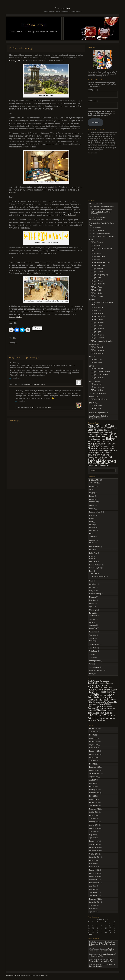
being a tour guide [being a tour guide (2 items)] (97, 686)
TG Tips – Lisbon (96, 405)
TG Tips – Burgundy (97, 335)
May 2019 (93, 764)
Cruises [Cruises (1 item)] (90, 434)
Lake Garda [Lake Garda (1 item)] (96, 442)
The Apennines (94, 645)
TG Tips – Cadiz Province (99, 375)
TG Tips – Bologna (97, 272)
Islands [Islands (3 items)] (91, 439)
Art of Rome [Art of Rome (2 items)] (106, 428)
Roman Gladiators (95, 565)
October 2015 (94, 812)
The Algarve (93, 616)
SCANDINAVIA (94, 345)
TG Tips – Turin (96, 278)
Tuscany (92, 657)
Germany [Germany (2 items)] (92, 437)
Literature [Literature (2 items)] (105, 442)
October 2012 (94, 880)
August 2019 (93, 758)
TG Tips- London (96, 384)
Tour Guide (93, 648)
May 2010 (93, 909)
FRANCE (92, 300)
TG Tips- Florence (97, 242)
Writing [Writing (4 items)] (105, 466)
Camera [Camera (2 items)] (103, 687)
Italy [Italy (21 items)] (109, 439)
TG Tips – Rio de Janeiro (98, 394)
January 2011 (94, 896)
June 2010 (93, 905)
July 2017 (92, 780)
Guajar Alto (93, 628)
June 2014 (93, 831)
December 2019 (95, 754)
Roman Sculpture (95, 568)
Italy (91, 556)
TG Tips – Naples (97, 293)
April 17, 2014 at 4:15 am (39, 408)
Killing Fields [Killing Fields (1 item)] (104, 695)
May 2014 (93, 835)
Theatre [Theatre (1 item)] (111, 711)
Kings (91, 581)
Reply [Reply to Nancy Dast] (43, 384)
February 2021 (94, 741)
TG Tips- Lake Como (98, 266)
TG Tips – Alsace (96, 326)
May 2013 (93, 864)
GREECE (92, 357)
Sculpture (92, 619)
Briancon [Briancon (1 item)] (107, 430)
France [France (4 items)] (100, 692)
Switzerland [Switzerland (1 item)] (92, 711)
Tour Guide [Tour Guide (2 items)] (102, 457)
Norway (92, 604)
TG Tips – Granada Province (100, 372)
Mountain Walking (95, 594)
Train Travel (93, 651)
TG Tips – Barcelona (98, 378)
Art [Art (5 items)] (99, 428)
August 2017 (93, 777)
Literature (92, 587)
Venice (92, 664)
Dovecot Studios (15, 317)
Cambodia (93, 499)
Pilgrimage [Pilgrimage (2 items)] (101, 706)
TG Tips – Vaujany (97, 320)
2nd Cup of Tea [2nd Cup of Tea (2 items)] (96, 681)
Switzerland (93, 632)
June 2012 (93, 886)
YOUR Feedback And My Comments (101, 206)
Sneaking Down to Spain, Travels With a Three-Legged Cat (102, 944)
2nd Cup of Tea (94, 480)
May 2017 (93, 783)
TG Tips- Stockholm (97, 347)
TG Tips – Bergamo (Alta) (99, 275)
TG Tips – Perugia (97, 296)
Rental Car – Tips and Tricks (99, 413)
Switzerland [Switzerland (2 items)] (105, 453)
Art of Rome (95, 573)
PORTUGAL (93, 403)
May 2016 (93, 796)
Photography (94, 610)
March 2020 (93, 748)
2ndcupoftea (63, 8)
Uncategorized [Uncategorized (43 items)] (102, 461)
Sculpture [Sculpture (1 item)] (91, 453)
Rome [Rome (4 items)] (114, 450)
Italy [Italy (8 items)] (95, 694)
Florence (92, 559)
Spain (91, 623)
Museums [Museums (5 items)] (93, 446)
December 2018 (95, 767)
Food (91, 522)
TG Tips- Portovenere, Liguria (101, 263)
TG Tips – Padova (97, 281)
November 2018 (95, 770)
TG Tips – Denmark (97, 350)
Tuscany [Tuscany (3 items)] (110, 715)
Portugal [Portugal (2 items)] (104, 448)
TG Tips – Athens (97, 359)
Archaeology (93, 486)
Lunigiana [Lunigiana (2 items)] (93, 700)
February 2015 (94, 822)
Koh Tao (92, 641)
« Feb (90, 934)
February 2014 (94, 841)
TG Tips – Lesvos (97, 362)
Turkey (92, 654)
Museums (92, 597)
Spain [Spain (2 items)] (97, 453)
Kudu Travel (93, 584)
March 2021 (93, 738)
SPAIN (91, 366)
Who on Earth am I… (96, 204)
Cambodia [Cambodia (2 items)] (92, 432)
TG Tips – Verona (97, 287)
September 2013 (95, 857)
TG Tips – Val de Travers (99, 399)
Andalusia (93, 625)
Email (93, 101)
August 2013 (93, 860)
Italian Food (93, 553)
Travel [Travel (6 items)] (93, 715)
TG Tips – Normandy (98, 317)
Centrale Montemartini (98, 577)
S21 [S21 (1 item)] (105, 709)
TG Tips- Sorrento (97, 269)
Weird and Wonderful (96, 670)
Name (93, 90)
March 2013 (93, 867)
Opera (91, 607)
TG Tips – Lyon (96, 332)
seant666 (92, 964)
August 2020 (93, 745)
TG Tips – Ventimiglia (98, 284)
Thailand (92, 638)
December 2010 (95, 899)
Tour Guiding (94, 483)
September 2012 (95, 883)
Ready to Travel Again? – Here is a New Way (102, 950)
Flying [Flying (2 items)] (91, 692)
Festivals (92, 515)
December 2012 (95, 873)
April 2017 (93, 786)
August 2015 (93, 815)
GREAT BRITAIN (95, 381)
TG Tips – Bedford (97, 390)
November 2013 (95, 851)
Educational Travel (95, 512)
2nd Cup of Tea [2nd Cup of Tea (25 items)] (101, 426)
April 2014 (93, 838)
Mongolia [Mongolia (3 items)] (104, 700)
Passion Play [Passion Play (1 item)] (113, 702)
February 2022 (94, 729)
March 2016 (93, 799)
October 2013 (94, 854)
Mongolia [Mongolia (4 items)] (93, 444)
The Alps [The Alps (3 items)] (101, 455)
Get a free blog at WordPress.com (16, 975)
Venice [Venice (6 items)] (92, 463)
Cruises (92, 506)
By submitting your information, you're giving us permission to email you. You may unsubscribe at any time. (102, 114)
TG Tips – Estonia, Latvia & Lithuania (102, 237)
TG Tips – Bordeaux (97, 329)
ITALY (91, 240)
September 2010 (95, 902)
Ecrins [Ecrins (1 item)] (110, 688)
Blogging (92, 493)
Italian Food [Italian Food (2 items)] (100, 439)
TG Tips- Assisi (96, 290)
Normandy (93, 530)
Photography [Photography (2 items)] (104, 704)
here (54, 253)
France (92, 525)
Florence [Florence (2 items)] (104, 434)
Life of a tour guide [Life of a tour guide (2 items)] (103, 697)
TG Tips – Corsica (97, 307)
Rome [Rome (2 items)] (100, 708)
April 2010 (93, 912)
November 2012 (95, 876)
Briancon (92, 527)
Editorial (92, 509)
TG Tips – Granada (97, 369)
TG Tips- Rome (96, 245)
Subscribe (96, 122)
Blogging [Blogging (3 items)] (92, 430)
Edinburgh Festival (17, 61)
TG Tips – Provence (97, 323)
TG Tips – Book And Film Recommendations (98, 218)
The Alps (92, 537)
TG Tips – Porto (96, 408)
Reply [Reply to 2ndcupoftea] (50, 408)
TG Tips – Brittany (97, 313)
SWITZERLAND (95, 397)
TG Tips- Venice (96, 253)
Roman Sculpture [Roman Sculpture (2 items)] (103, 451)
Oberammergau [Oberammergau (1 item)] (98, 702)
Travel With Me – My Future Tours (100, 209)
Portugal (92, 613)
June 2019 (93, 761)
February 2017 (94, 790)
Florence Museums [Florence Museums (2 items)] (107, 690)
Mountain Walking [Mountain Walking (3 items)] (107, 444)
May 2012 (93, 889)
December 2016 (95, 793)
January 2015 (94, 825)
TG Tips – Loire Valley (98, 338)
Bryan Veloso (45, 975)
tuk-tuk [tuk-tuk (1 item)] (101, 716)
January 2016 (94, 806)
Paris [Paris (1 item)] (106, 702)
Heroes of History (95, 547)
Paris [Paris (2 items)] (102, 446)
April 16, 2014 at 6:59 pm (33, 384)
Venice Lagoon (94, 667)
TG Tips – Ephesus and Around (100, 234)
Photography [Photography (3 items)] (94, 448)
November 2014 (95, 828)
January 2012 (94, 893)
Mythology (93, 600)
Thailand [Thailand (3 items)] (92, 455)
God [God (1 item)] (89, 695)
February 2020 (94, 751)
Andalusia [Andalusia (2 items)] (92, 428)
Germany (92, 540)
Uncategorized (94, 661)
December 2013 (95, 848)
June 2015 (93, 819)
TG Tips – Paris (96, 310)
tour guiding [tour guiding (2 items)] (106, 713)
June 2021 (93, 732)
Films (91, 518)
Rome (91, 571)
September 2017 (95, 774)
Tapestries (93, 635)
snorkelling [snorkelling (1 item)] (111, 709)
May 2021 (93, 735)
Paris (91, 534)
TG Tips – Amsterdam (97, 231)
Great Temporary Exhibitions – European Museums (99, 417)
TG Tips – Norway (97, 353)
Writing (92, 674)
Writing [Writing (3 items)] (102, 720)
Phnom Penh (94, 502)
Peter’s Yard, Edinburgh (67, 215)
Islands (92, 550)
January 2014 (94, 844)
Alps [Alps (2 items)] (107, 681)
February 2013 (94, 870)
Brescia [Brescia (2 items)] (100, 430)
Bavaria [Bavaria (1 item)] (114, 428)
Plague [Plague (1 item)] (110, 706)
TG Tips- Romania (95, 228)
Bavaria (92, 543)
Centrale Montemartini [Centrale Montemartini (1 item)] (105, 432)
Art (90, 490)
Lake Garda (93, 562)
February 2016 (94, 803)
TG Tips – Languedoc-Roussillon (102, 341)
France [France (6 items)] (112, 434)
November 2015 (95, 809)
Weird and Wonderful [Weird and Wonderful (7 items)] (99, 464)
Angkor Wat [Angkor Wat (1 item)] (103, 684)
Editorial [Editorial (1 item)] (97, 434)
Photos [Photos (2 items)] (91, 706)
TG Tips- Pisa (95, 259)
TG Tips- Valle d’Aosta (98, 256)
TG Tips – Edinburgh (98, 387)
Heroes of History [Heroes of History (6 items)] (107, 436)
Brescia (92, 496)
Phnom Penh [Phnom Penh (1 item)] (109, 446)
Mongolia (92, 591)
